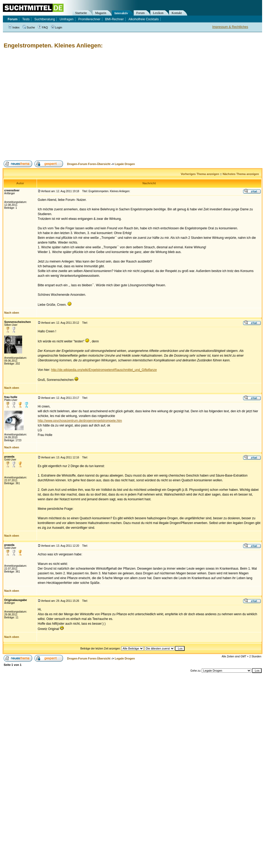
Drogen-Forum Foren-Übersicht (89, 164)
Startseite (81, 13)
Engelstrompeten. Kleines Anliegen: (53, 45)
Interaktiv (121, 13)
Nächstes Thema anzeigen (241, 174)
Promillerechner (89, 19)
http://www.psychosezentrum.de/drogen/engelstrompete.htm (80, 421)
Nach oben (12, 313)
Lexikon (158, 13)
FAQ (43, 27)
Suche (29, 27)
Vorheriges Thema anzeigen (200, 174)
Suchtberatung (45, 19)
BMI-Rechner (115, 19)
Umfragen (67, 19)
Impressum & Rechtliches (230, 27)
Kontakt (177, 13)
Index (14, 27)
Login (57, 27)
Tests (26, 19)
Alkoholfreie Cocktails (144, 19)
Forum (141, 13)
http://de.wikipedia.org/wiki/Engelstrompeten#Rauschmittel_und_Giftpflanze (104, 370)
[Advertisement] (49, 105)
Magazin (101, 13)
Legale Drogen (125, 164)
